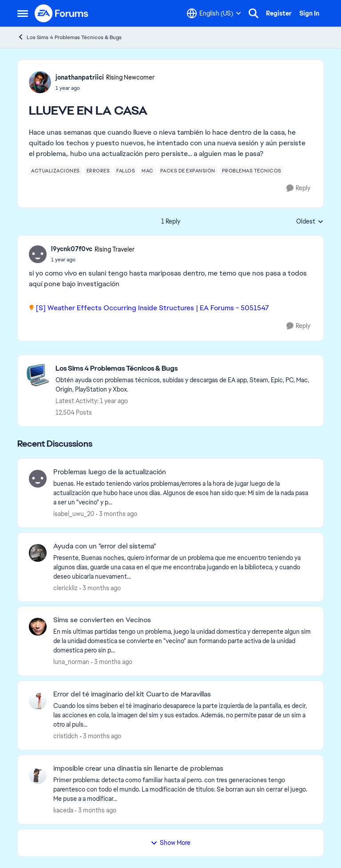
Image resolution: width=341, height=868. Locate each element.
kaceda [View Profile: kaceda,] (63, 810)
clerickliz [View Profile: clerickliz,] (65, 588)
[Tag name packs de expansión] (188, 171)
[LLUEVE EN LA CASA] (93, 260)
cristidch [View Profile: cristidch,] (66, 736)
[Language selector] (214, 13)
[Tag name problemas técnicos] (252, 171)
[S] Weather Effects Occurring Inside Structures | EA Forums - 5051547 (153, 308)
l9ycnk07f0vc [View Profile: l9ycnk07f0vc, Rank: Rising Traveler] (72, 249)
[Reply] (298, 188)
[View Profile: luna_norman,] (38, 627)
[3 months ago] (117, 514)
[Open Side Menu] (23, 13)
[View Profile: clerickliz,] (38, 553)
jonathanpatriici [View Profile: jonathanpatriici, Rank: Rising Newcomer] (80, 77)
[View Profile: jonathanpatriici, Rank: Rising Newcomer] (40, 82)
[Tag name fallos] (126, 171)
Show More (170, 843)
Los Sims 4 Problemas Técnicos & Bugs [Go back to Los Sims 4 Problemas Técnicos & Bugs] (69, 37)
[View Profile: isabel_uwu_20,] (38, 479)
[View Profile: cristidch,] (38, 701)
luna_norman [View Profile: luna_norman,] (71, 662)
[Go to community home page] (62, 13)
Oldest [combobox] (310, 222)
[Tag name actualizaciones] (56, 171)
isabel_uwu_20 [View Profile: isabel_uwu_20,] (74, 514)
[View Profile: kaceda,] (38, 775)
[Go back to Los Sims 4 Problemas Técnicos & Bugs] (185, 369)
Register (279, 13)
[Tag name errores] (98, 171)
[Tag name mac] (148, 171)
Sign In (309, 13)
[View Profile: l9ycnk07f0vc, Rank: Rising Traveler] (38, 254)
